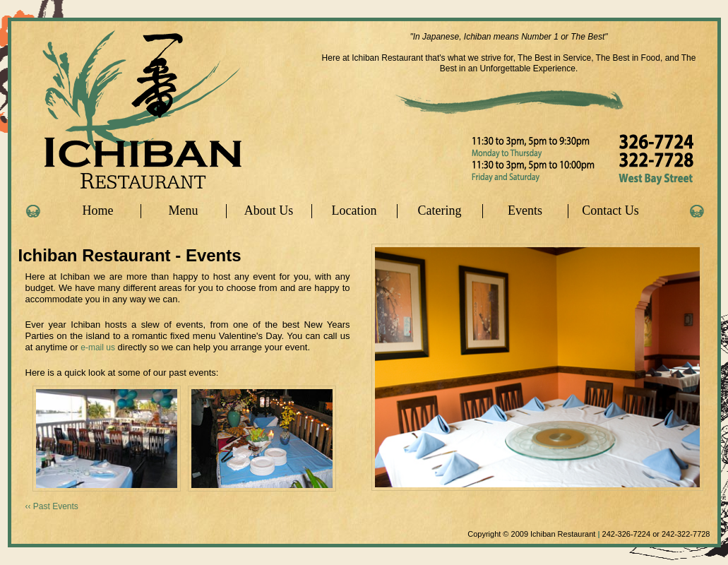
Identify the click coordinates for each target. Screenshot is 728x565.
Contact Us (610, 211)
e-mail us (98, 347)
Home (98, 211)
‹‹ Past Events (52, 506)
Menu (184, 211)
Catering (440, 211)
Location (354, 211)
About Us (269, 211)
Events (525, 211)
